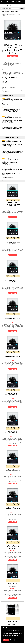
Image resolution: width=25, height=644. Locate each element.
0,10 (15, 13)
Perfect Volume (12, 204)
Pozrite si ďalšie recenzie (8, 134)
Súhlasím (6, 640)
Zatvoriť (12, 640)
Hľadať (22, 9)
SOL (21, 643)
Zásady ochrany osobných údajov (12, 643)
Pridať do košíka (12, 56)
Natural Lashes (10, 6)
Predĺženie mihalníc (14, 12)
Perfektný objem (10, 13)
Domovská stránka (6, 12)
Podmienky (3, 643)
